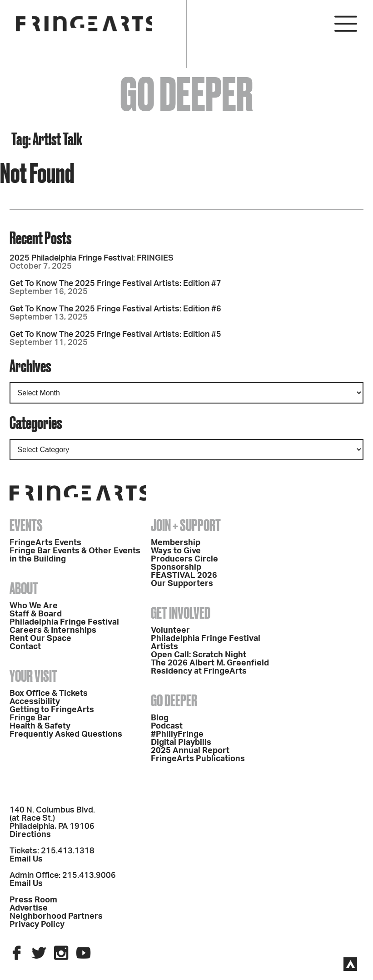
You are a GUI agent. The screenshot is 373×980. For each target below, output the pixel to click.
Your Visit (33, 676)
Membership (176, 543)
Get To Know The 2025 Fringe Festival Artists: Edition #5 (115, 335)
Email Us (26, 859)
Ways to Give (176, 551)
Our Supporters (182, 584)
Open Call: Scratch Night (199, 655)
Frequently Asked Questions (66, 734)
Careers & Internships (53, 630)
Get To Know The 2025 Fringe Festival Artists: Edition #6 (115, 309)
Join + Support (186, 525)
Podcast (167, 726)
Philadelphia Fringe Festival (64, 622)
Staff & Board (36, 614)
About (24, 588)
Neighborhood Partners (56, 916)
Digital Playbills (181, 743)
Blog (160, 718)
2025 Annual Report (190, 751)
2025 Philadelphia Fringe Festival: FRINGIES (92, 258)
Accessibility (35, 702)
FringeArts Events (45, 543)
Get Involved (181, 613)
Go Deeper (174, 700)
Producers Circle (184, 559)
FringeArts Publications (198, 759)
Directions (30, 835)
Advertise (29, 908)
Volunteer (170, 630)
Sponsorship (176, 567)
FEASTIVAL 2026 (184, 576)
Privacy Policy (37, 925)
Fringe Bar (30, 718)
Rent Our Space (40, 639)
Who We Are (34, 606)
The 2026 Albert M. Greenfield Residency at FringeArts (210, 667)
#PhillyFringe (177, 734)
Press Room (33, 900)
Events (26, 525)
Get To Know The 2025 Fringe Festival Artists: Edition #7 (115, 284)
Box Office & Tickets (49, 694)
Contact (25, 647)
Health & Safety (40, 726)
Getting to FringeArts (52, 710)
